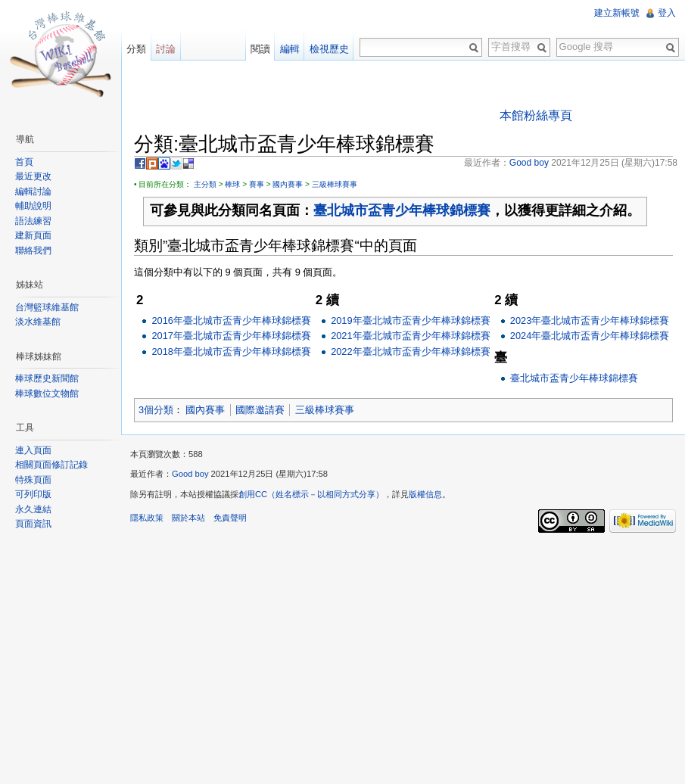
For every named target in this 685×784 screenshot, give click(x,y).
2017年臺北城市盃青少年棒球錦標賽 (231, 336)
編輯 (290, 49)
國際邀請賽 (260, 410)
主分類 (205, 184)
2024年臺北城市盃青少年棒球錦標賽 (590, 336)
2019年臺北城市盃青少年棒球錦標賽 (410, 320)
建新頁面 (33, 235)
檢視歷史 (329, 49)
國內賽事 (288, 184)
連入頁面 (33, 450)
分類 (136, 49)
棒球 (232, 184)
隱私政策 (147, 518)
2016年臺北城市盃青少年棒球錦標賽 (231, 320)
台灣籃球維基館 (47, 307)
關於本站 (188, 518)
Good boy (190, 474)
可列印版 (33, 494)
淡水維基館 (38, 322)
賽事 (257, 184)
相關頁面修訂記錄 (51, 465)
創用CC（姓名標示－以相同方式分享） (311, 494)
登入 (667, 13)
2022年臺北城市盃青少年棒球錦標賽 (410, 352)
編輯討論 (33, 191)
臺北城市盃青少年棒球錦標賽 (402, 210)
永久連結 (33, 509)
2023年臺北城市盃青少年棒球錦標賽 (590, 320)
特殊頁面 (33, 480)
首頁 (24, 162)
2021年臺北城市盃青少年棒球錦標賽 (410, 336)
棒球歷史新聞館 (47, 378)
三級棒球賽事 (335, 184)
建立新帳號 (617, 13)
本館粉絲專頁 (536, 115)
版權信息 (425, 494)
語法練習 (33, 221)
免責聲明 (230, 518)
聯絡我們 (33, 250)
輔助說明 (33, 206)
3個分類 (156, 410)
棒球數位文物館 (47, 394)
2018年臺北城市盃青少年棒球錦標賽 (231, 352)
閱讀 (260, 49)
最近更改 (33, 176)
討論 (166, 49)
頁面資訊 (33, 524)
